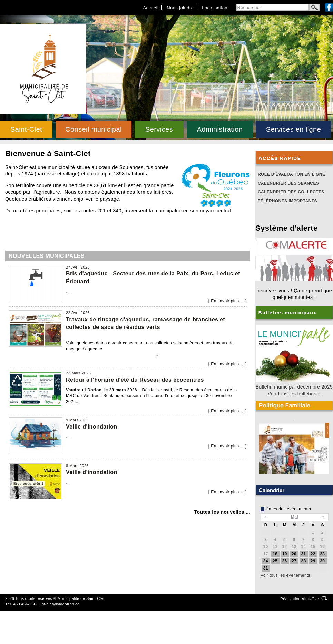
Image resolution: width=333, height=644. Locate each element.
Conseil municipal (94, 129)
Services (159, 129)
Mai (295, 517)
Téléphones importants (287, 201)
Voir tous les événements (285, 575)
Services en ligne (293, 129)
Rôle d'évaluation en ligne (291, 174)
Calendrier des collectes (291, 192)
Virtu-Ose (310, 599)
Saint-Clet (26, 129)
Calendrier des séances (288, 183)
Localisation (215, 8)
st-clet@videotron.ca (61, 604)
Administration (220, 129)
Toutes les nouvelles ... (222, 512)
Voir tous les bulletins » (294, 394)
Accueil (151, 8)
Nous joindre (180, 8)
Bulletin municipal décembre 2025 (294, 387)
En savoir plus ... (227, 301)
